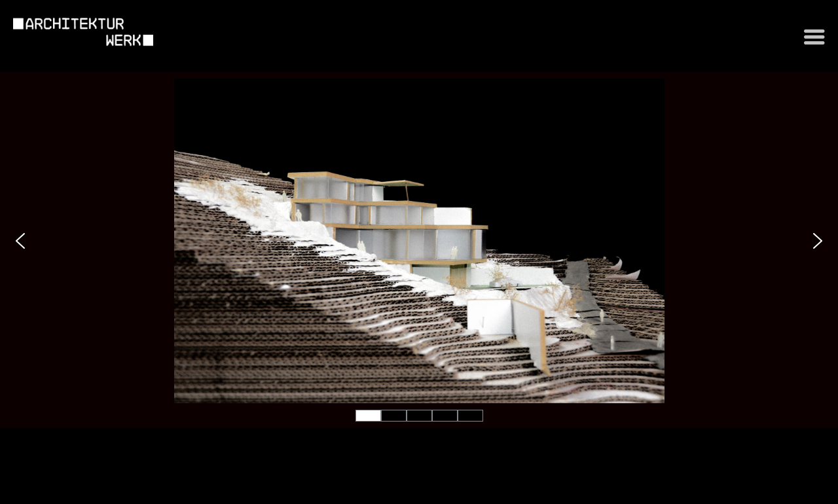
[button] (20, 241)
